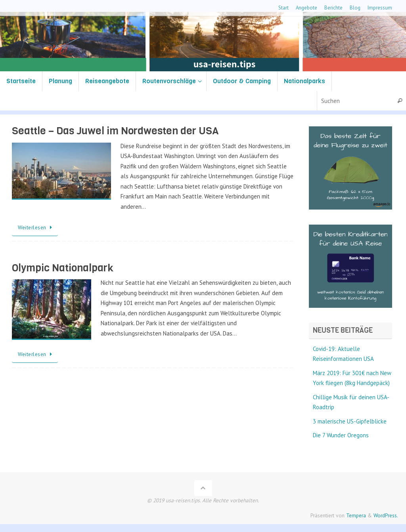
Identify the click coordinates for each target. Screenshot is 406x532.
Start (283, 8)
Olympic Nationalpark (63, 268)
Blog (355, 8)
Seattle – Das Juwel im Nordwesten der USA (115, 131)
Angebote (306, 8)
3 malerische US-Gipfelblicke (350, 421)
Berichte (333, 8)
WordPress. (386, 515)
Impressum (380, 8)
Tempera (356, 515)
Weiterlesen (36, 227)
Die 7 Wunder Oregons (341, 435)
